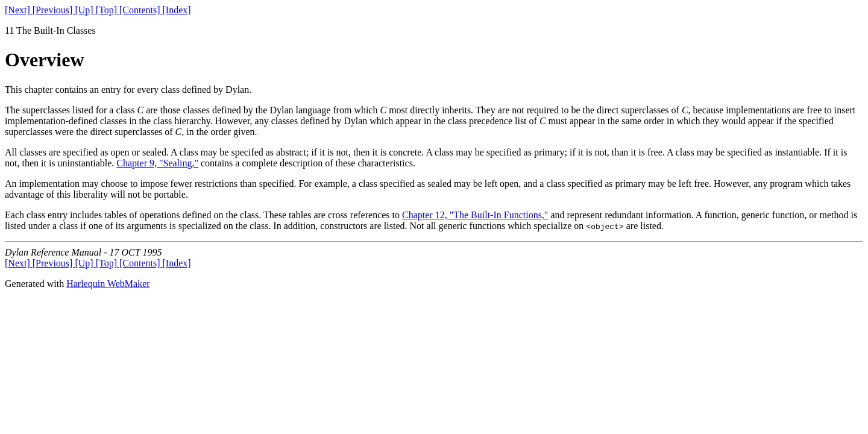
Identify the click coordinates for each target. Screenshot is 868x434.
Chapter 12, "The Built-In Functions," (475, 215)
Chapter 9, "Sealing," (157, 163)
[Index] (177, 10)
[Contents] (141, 10)
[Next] (19, 10)
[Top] (108, 10)
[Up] (85, 10)
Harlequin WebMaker (108, 284)
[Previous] (54, 10)
